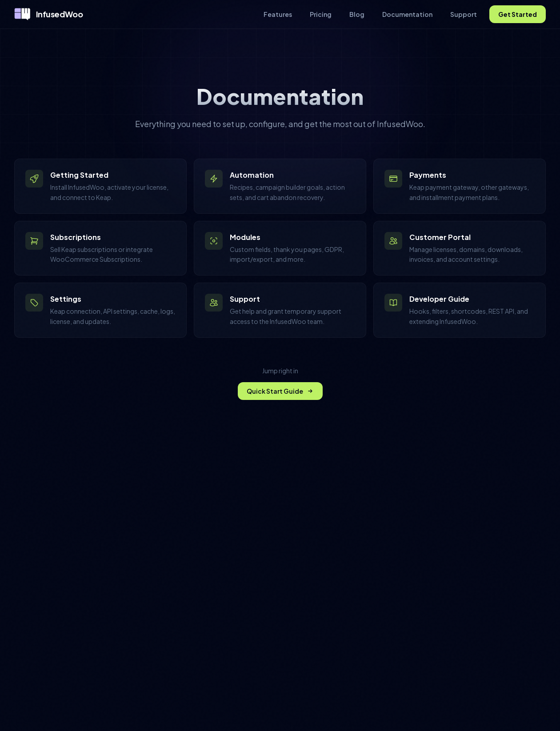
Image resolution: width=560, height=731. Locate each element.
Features (278, 14)
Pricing (321, 14)
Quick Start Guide (280, 391)
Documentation (407, 14)
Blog (357, 14)
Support (464, 14)
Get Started (518, 14)
